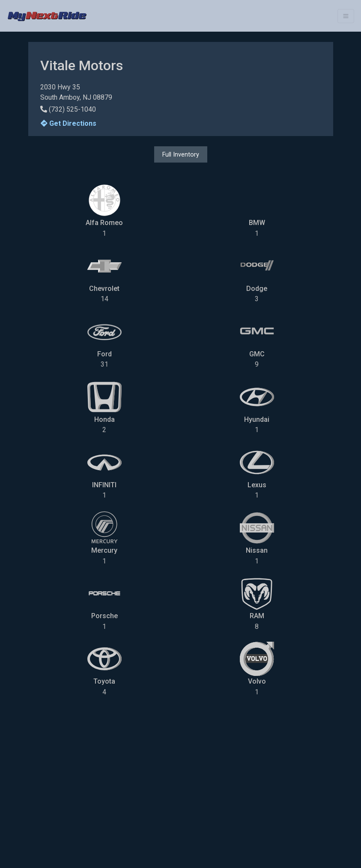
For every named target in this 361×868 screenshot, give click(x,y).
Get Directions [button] (69, 123)
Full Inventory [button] (181, 154)
